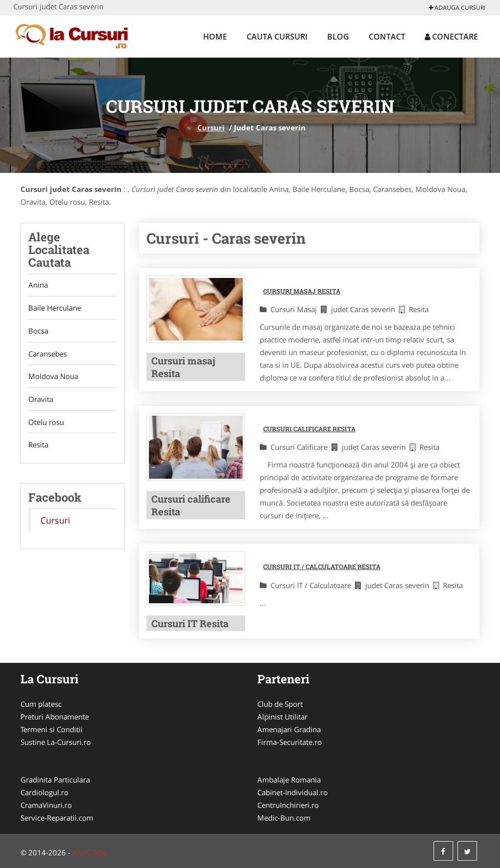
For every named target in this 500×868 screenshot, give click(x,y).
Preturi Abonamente (55, 717)
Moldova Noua (53, 377)
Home (215, 37)
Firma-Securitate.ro (290, 742)
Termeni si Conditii (52, 729)
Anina (38, 285)
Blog (338, 37)
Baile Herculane (55, 308)
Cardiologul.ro (44, 792)
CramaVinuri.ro (46, 805)
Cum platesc (41, 704)
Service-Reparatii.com (57, 818)
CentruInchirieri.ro (288, 805)
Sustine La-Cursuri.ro (56, 742)
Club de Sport (280, 704)
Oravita (41, 400)
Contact (387, 37)
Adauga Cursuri (457, 8)
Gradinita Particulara (55, 780)
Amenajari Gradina (289, 729)
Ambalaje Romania (289, 780)
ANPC (82, 852)
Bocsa (38, 331)
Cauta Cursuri (277, 37)
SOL (100, 852)
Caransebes (48, 354)
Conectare (451, 37)
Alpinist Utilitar (282, 717)
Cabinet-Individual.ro (292, 792)
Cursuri (211, 127)
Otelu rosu (46, 423)
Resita (38, 446)
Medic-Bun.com (284, 818)
